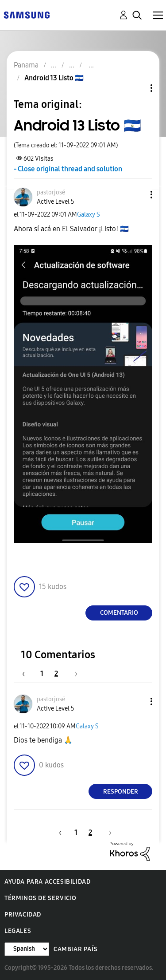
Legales (18, 931)
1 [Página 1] (42, 674)
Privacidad (23, 915)
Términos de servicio (41, 898)
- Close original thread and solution (68, 169)
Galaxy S (89, 215)
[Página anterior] (28, 674)
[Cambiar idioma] (27, 949)
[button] (137, 195)
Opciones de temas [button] (136, 88)
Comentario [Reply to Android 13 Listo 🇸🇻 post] (119, 613)
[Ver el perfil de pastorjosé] (51, 192)
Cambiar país (75, 949)
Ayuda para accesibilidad (47, 882)
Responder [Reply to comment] (121, 792)
